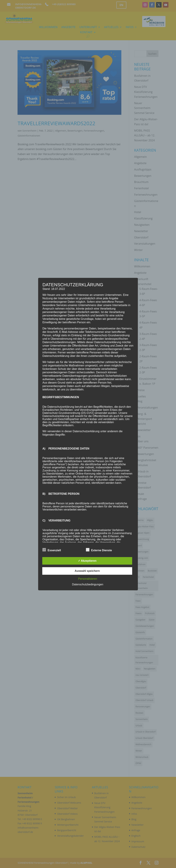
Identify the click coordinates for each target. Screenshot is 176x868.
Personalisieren (88, 579)
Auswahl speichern (87, 571)
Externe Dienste (99, 550)
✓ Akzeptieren (87, 561)
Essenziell (52, 550)
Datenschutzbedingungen (88, 584)
